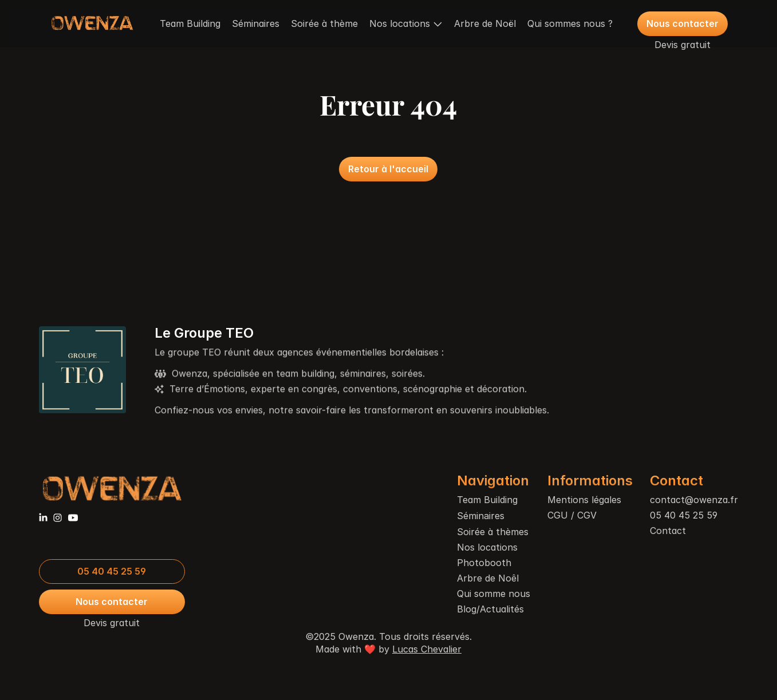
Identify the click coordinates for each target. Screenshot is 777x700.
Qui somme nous (494, 594)
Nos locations (487, 547)
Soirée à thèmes (493, 532)
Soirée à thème (324, 23)
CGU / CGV (572, 515)
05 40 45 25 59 (684, 515)
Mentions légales (584, 500)
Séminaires (256, 23)
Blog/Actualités (490, 609)
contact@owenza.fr (694, 500)
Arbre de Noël (485, 23)
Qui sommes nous (566, 23)
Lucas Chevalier (427, 649)
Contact (668, 531)
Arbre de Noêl (488, 578)
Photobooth (484, 563)
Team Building (190, 23)
